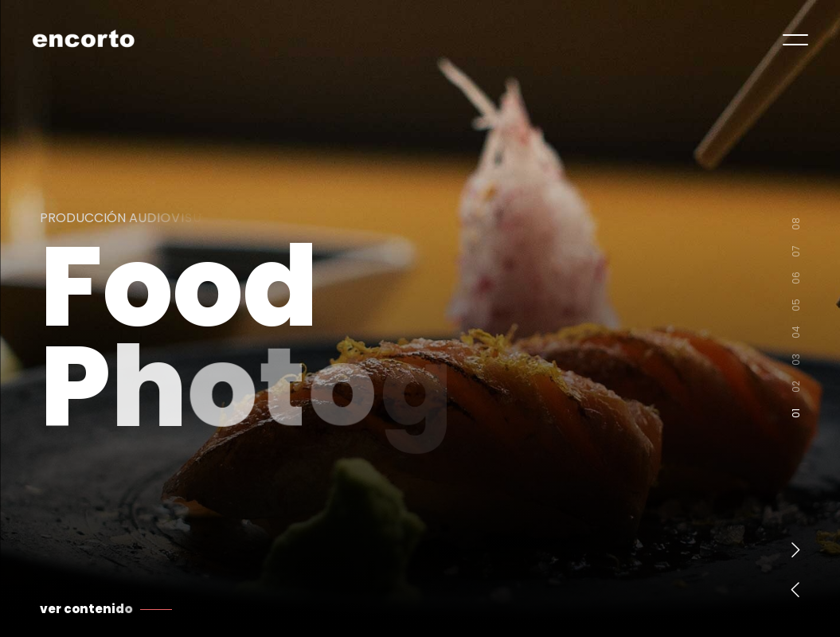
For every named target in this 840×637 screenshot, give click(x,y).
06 (796, 280)
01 (796, 416)
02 (796, 389)
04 (796, 334)
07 (796, 254)
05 (796, 307)
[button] (795, 549)
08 (796, 226)
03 (796, 362)
